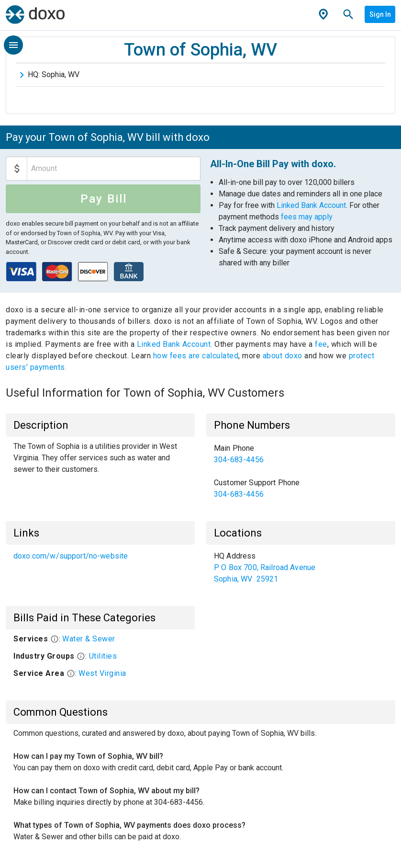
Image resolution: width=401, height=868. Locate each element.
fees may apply (307, 217)
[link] (301, 454)
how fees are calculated (196, 356)
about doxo (282, 356)
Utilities (103, 656)
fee (321, 344)
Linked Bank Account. (176, 344)
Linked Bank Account (311, 205)
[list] (301, 471)
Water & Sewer (89, 639)
